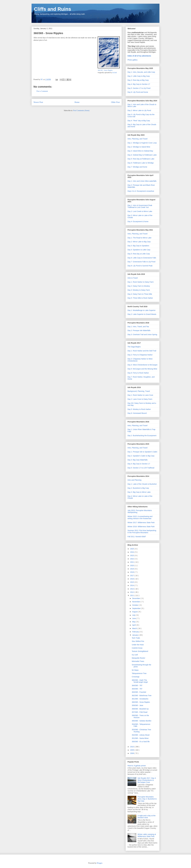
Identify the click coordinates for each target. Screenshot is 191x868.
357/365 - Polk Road (140, 712)
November (136, 602)
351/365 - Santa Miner (140, 738)
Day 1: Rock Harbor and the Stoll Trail (142, 351)
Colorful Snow (137, 648)
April (134, 625)
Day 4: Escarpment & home (138, 221)
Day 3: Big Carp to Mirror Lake (139, 492)
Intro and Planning (134, 480)
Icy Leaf (135, 655)
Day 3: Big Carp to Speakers (138, 246)
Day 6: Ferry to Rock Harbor (138, 373)
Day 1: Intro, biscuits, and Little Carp (141, 72)
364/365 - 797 (137, 685)
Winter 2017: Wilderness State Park (141, 523)
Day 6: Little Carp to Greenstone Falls (142, 258)
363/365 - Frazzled (139, 692)
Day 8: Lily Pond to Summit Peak (140, 266)
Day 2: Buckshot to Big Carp (138, 488)
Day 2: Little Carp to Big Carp (139, 76)
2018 (132, 572)
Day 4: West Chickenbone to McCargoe (143, 365)
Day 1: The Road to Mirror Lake (139, 238)
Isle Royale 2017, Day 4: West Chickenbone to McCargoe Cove (147, 780)
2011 (132, 595)
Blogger (100, 863)
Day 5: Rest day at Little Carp (139, 254)
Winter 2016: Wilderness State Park (141, 527)
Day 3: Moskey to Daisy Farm (139, 290)
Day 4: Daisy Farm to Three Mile (140, 294)
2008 (132, 753)
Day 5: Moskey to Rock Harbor (139, 409)
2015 (132, 582)
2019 (132, 569)
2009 (132, 750)
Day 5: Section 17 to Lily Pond (139, 88)
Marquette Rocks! (138, 658)
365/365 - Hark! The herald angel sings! (140, 681)
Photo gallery (133, 60)
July (134, 615)
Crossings (136, 677)
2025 (132, 549)
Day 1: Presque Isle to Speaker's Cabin (142, 452)
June (134, 618)
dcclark (115, 73)
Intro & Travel (133, 278)
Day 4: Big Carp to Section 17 (139, 84)
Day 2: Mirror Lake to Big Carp (139, 242)
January (135, 635)
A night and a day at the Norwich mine (147, 817)
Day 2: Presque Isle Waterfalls (139, 330)
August (135, 612)
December (136, 598)
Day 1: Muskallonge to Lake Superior (142, 310)
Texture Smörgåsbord (140, 651)
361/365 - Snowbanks (140, 699)
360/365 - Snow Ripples (105, 70)
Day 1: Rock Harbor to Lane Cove (140, 395)
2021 (132, 562)
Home (77, 102)
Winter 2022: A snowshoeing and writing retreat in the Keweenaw (140, 517)
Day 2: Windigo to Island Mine (139, 147)
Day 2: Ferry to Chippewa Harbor (140, 355)
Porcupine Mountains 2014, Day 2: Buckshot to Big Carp (147, 799)
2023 (132, 555)
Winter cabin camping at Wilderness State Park (147, 835)
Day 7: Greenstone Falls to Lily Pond (141, 262)
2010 (132, 747)
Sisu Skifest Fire (138, 641)
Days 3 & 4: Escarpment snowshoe (141, 191)
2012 (132, 592)
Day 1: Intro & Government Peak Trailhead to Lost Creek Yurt (140, 206)
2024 (132, 552)
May (134, 622)
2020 (132, 566)
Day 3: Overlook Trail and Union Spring (142, 334)
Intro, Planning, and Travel (137, 139)
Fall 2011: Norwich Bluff (137, 537)
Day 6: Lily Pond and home (138, 92)
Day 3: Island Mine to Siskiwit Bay (140, 151)
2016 (132, 579)
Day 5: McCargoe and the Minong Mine (142, 369)
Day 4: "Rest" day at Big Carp (139, 121)
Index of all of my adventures (139, 56)
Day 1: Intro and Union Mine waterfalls (142, 181)
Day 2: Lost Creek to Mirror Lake (140, 211)
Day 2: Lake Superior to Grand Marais (142, 314)
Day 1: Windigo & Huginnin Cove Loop (142, 143)
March (135, 628)
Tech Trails (136, 638)
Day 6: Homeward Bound (137, 413)
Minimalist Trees (138, 661)
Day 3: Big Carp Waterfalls (138, 460)
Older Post (115, 102)
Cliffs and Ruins (53, 9)
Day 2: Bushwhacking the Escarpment (142, 436)
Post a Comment (42, 91)
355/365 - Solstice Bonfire (142, 721)
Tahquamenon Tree (139, 673)
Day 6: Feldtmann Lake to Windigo (141, 163)
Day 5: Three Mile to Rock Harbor (140, 298)
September (137, 608)
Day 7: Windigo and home (137, 167)
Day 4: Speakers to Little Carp (139, 250)
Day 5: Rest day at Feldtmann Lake (141, 159)
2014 (132, 585)
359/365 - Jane (137, 705)
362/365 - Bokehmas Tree (142, 695)
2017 (132, 576)
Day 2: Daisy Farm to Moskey (139, 286)
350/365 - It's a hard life (141, 742)
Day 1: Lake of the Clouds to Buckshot (142, 484)
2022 (132, 559)
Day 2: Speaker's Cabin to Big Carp (141, 456)
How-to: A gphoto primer (137, 766)
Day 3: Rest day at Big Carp (138, 80)
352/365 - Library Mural (141, 735)
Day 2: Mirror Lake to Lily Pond (139, 110)
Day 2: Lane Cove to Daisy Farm (140, 399)
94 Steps (135, 670)
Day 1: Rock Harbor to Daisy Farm (141, 282)
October (135, 605)
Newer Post (38, 102)
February (136, 632)
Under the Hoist (138, 645)
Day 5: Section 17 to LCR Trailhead (141, 468)
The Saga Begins (134, 347)
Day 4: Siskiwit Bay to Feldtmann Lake (142, 155)
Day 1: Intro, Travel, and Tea (138, 327)
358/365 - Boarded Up (140, 709)
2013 (132, 589)
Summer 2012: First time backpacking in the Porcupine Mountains (142, 531)
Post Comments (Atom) (81, 111)
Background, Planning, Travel (139, 391)
